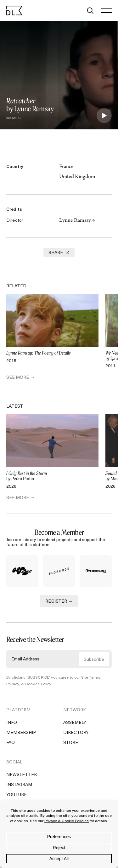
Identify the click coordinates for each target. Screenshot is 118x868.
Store (71, 743)
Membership (21, 733)
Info (12, 723)
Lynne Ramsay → (77, 221)
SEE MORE (18, 378)
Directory (76, 733)
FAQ (11, 743)
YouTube (17, 795)
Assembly (75, 723)
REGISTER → (59, 602)
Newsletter (22, 775)
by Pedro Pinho (52, 476)
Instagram (19, 785)
